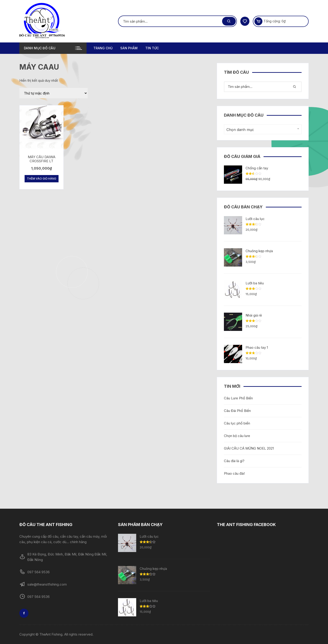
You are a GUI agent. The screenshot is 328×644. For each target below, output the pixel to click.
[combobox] (263, 129)
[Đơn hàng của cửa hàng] (54, 93)
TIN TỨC (152, 48)
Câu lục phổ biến (237, 423)
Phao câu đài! (234, 473)
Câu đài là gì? (234, 461)
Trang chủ (103, 48)
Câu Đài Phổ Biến (237, 411)
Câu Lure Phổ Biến (238, 398)
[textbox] (262, 130)
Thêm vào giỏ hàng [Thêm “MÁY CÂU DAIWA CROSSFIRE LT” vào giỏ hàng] (42, 179)
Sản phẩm (129, 48)
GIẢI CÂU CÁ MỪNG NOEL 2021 (249, 448)
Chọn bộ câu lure (237, 436)
